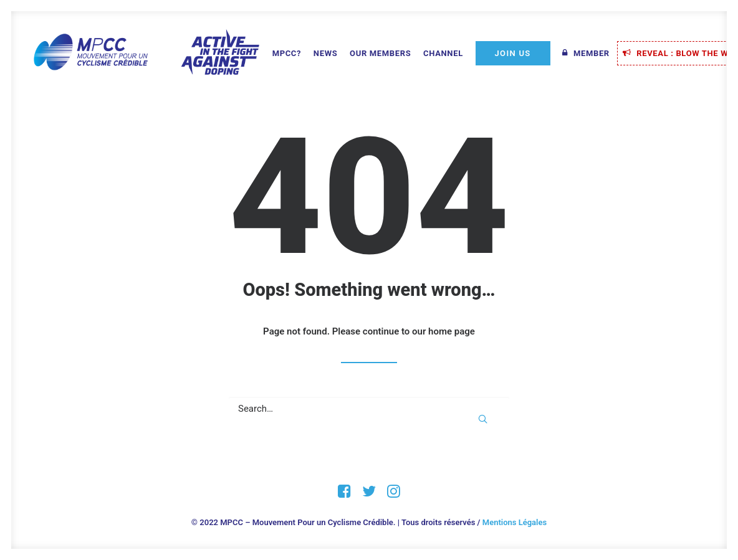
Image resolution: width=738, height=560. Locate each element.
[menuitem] (287, 54)
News (325, 53)
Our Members (380, 53)
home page (452, 331)
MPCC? (287, 53)
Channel (443, 53)
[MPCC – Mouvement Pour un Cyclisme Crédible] (146, 53)
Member (592, 53)
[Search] (369, 409)
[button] (483, 419)
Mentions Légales (515, 522)
